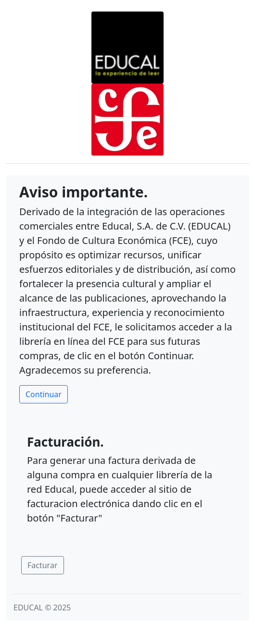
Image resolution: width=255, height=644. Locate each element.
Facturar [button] (43, 565)
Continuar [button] (44, 394)
